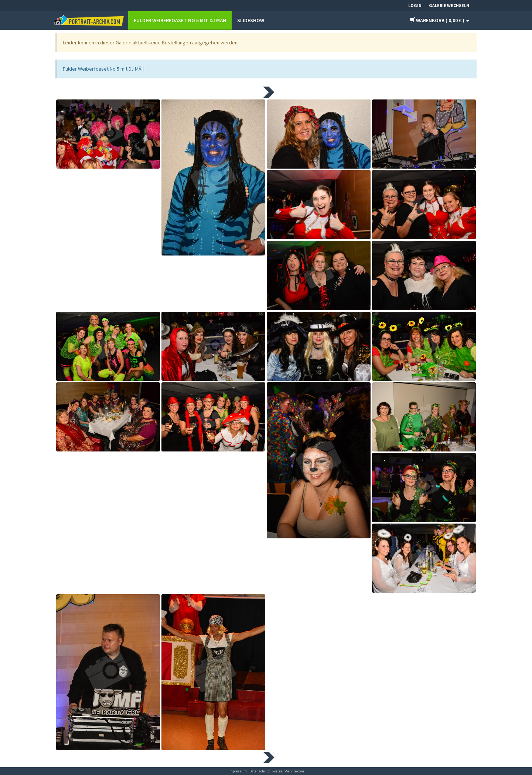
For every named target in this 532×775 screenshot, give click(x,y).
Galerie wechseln (449, 5)
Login (415, 5)
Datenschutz (260, 771)
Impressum (238, 771)
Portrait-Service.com (288, 771)
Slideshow (251, 20)
